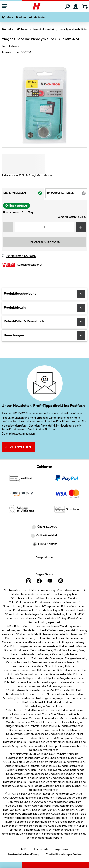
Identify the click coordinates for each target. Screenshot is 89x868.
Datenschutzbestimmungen (18, 434)
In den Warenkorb (45, 242)
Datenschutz (40, 848)
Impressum (62, 848)
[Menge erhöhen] (81, 227)
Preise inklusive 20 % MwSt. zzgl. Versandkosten (27, 176)
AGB (23, 848)
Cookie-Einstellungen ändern (64, 854)
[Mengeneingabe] (44, 227)
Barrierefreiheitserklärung (23, 854)
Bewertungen (44, 336)
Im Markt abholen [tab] (67, 194)
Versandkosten (66, 591)
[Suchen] (67, 7)
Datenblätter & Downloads (44, 322)
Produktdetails (10, 46)
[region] (44, 105)
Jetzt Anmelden (18, 447)
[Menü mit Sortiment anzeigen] (5, 7)
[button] (27, 18)
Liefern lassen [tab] (24, 194)
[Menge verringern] (8, 227)
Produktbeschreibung (44, 294)
